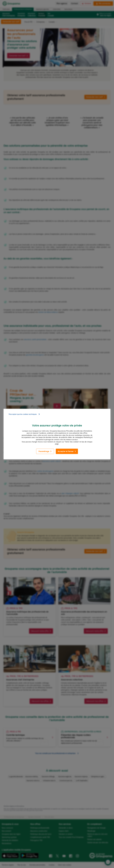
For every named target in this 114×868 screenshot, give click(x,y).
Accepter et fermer (67, 451)
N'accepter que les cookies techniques (24, 414)
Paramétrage (45, 451)
